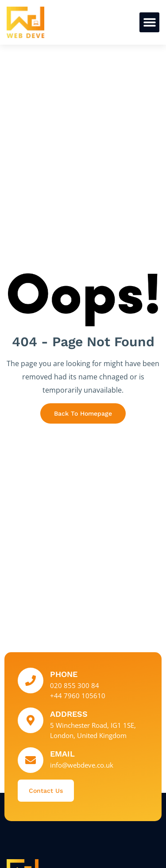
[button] (149, 22)
